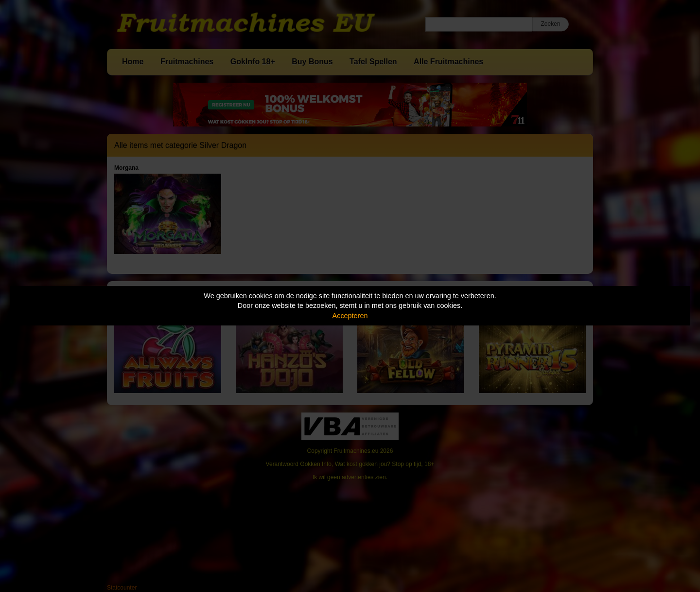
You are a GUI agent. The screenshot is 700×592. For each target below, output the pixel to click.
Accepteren (350, 316)
